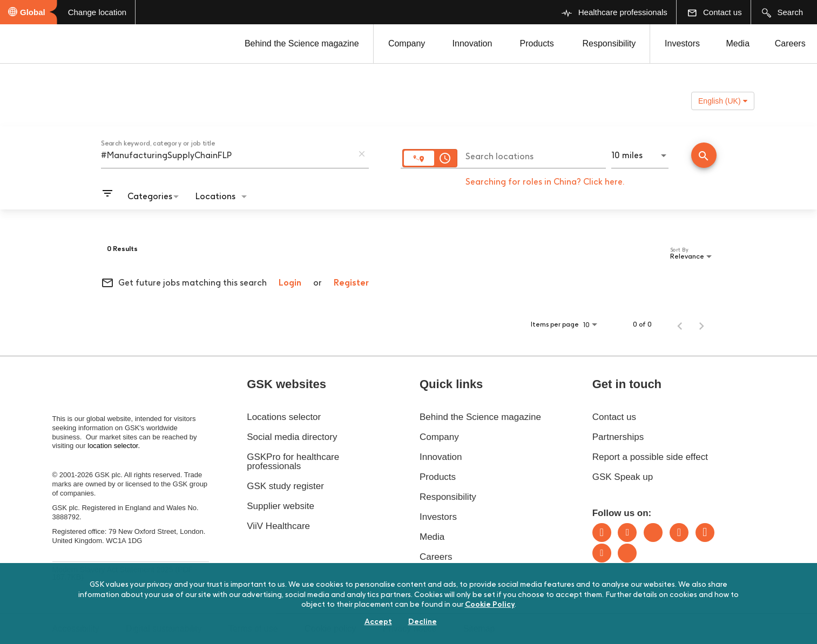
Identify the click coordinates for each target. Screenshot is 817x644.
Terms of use (253, 629)
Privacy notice (410, 629)
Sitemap (479, 629)
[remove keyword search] (362, 154)
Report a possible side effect (650, 457)
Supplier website (281, 506)
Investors (682, 43)
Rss (627, 553)
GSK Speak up (623, 477)
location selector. (114, 446)
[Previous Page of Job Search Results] (680, 324)
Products (536, 43)
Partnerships (618, 437)
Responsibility (609, 43)
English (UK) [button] (723, 101)
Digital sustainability (164, 629)
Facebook (705, 533)
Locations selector (284, 417)
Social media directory (292, 437)
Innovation (472, 43)
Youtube (602, 553)
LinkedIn (602, 533)
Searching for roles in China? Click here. (545, 182)
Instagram (679, 533)
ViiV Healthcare (278, 526)
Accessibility (76, 629)
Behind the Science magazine (302, 43)
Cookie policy (330, 629)
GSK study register (285, 486)
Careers (790, 43)
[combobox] (227, 155)
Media (738, 43)
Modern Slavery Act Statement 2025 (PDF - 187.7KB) (125, 573)
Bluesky (653, 533)
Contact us (614, 417)
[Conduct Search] (704, 155)
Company (407, 43)
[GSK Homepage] (37, 45)
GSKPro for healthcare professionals (293, 462)
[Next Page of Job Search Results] (701, 324)
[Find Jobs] (704, 156)
